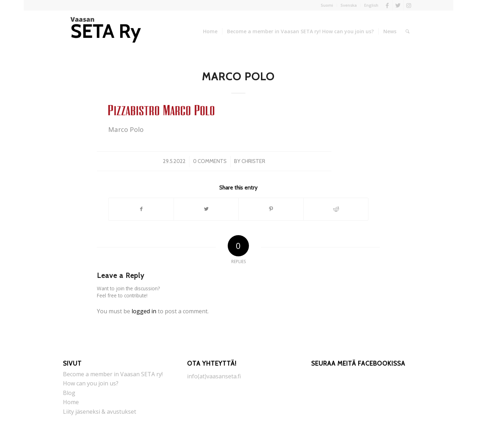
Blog (69, 393)
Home (71, 402)
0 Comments (210, 161)
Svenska (349, 5)
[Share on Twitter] (206, 209)
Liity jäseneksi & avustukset (100, 412)
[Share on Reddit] (336, 209)
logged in (144, 311)
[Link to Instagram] (409, 5)
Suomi (327, 5)
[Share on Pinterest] (271, 209)
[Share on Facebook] (141, 209)
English (371, 5)
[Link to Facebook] (387, 5)
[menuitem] (327, 5)
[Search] (408, 31)
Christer (253, 161)
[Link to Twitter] (398, 5)
